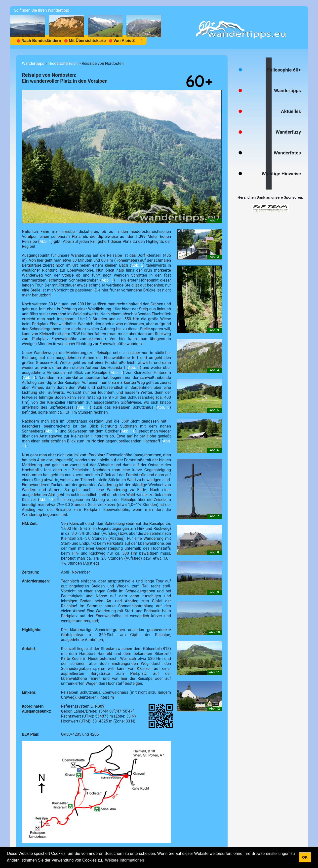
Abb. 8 (163, 407)
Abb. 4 (134, 368)
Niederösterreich (63, 63)
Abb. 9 (51, 431)
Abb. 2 (137, 265)
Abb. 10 (128, 431)
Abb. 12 (46, 500)
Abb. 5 (117, 373)
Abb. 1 (45, 241)
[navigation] (88, 28)
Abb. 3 (108, 280)
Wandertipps (33, 63)
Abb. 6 (29, 378)
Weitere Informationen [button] (124, 860)
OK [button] (305, 857)
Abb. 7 (84, 407)
